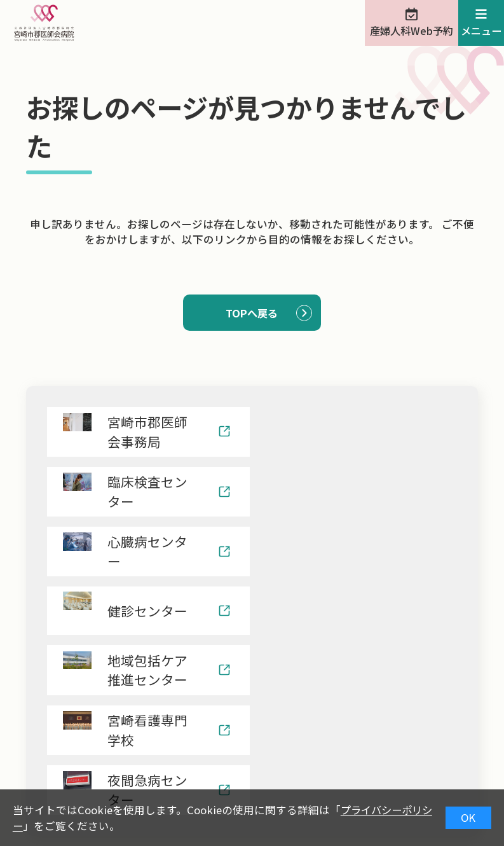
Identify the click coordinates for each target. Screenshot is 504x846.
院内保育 (236, 785)
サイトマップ (446, 785)
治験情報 (165, 785)
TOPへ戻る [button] (252, 313)
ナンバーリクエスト (336, 785)
